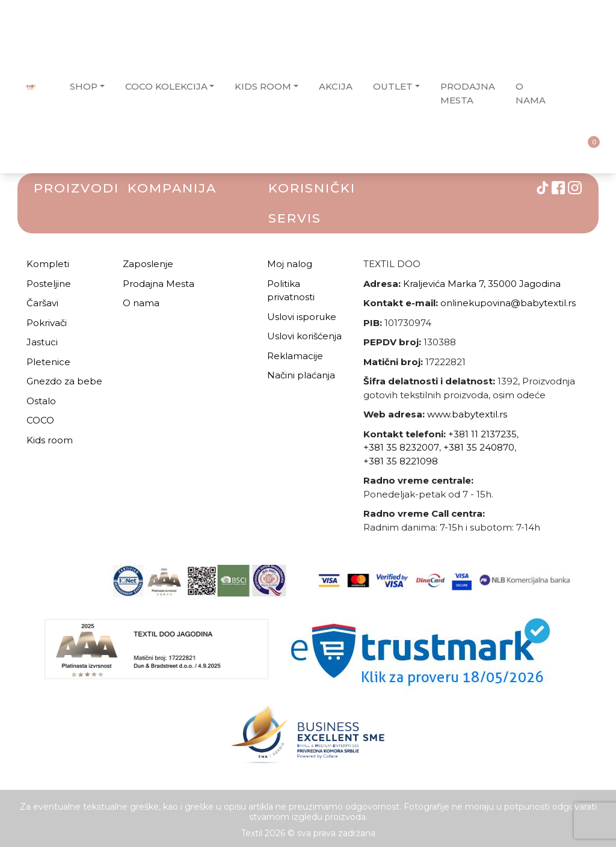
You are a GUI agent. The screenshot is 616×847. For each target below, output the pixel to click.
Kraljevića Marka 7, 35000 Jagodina (482, 284)
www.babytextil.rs (467, 414)
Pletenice (48, 362)
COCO (40, 420)
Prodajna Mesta (159, 284)
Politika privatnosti (291, 291)
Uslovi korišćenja (304, 336)
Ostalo (41, 401)
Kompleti (48, 264)
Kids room (50, 440)
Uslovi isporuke (302, 317)
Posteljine (49, 284)
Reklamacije (295, 356)
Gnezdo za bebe (64, 381)
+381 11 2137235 (482, 434)
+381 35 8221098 (401, 461)
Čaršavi (42, 303)
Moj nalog (290, 264)
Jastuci (42, 342)
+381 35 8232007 (401, 447)
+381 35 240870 (479, 447)
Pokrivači (47, 323)
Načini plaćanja (301, 375)
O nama (141, 303)
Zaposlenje (148, 264)
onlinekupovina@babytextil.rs (508, 303)
